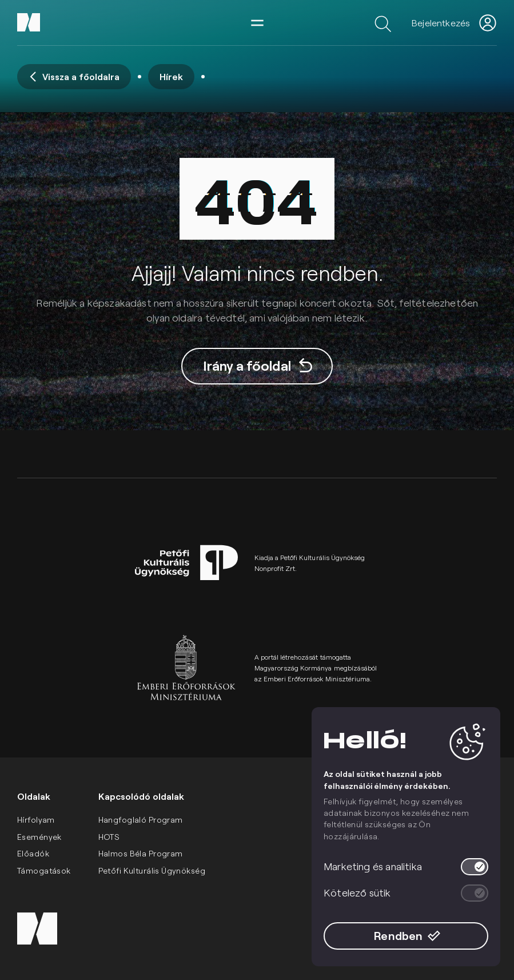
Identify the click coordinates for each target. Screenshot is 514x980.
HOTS (109, 837)
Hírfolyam (36, 820)
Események (39, 837)
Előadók (33, 853)
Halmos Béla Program (141, 853)
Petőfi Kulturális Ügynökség (152, 870)
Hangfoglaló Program (141, 820)
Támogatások (44, 870)
